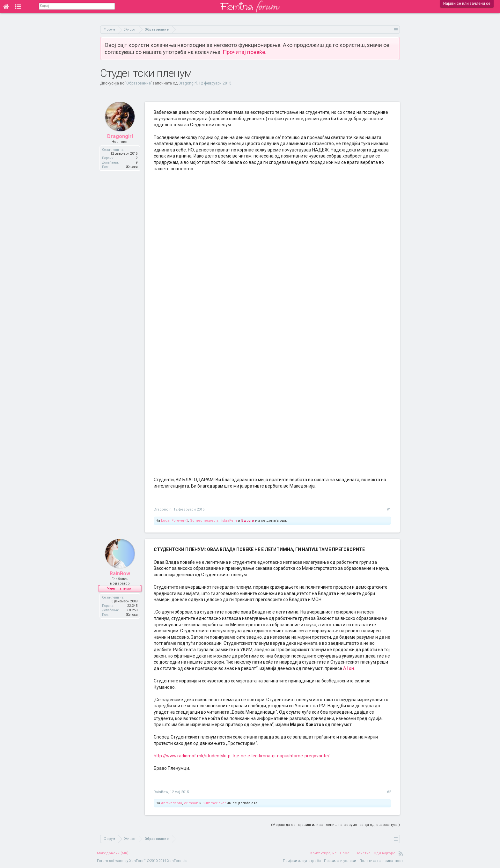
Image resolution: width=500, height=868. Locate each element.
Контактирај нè (324, 853)
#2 (389, 792)
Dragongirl (188, 83)
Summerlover (214, 803)
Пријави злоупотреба (302, 861)
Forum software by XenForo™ (143, 861)
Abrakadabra (172, 803)
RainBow (120, 574)
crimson (191, 803)
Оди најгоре (385, 853)
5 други (248, 521)
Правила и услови (340, 861)
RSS (401, 853)
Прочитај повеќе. (245, 52)
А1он (349, 668)
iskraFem (229, 521)
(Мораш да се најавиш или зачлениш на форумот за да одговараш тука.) (335, 825)
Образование (139, 83)
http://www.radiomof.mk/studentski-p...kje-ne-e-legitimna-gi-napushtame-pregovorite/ (242, 756)
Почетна (363, 853)
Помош (346, 853)
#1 (389, 509)
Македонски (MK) (113, 853)
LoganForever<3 (175, 521)
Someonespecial (205, 521)
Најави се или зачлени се (467, 4)
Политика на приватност (381, 861)
